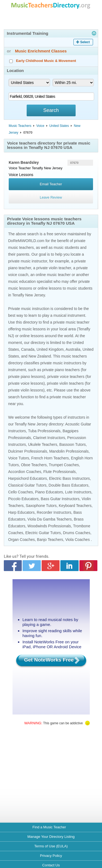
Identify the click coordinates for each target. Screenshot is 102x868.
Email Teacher (51, 184)
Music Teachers (20, 126)
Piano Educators (49, 492)
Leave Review (51, 197)
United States (59, 126)
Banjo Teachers (50, 540)
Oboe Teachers (34, 465)
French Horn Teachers (50, 458)
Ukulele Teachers (43, 444)
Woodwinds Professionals (49, 526)
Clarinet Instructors (49, 438)
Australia (73, 349)
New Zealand (40, 356)
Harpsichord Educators (27, 478)
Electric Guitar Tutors (43, 533)
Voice (40, 126)
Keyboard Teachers (75, 506)
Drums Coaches (77, 533)
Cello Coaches (21, 492)
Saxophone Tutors (41, 506)
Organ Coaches (21, 540)
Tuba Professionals (44, 431)
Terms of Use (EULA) (51, 846)
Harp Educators (21, 512)
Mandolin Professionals (69, 451)
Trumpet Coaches (64, 465)
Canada (28, 349)
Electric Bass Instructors (69, 478)
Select (85, 42)
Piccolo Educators (23, 499)
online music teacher (53, 275)
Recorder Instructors (54, 512)
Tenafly (37, 168)
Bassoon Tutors (72, 444)
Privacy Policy (51, 856)
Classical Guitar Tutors (27, 485)
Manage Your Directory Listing (51, 837)
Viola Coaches (78, 540)
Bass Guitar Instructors (60, 499)
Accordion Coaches (25, 472)
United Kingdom (50, 349)
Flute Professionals (59, 472)
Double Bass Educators (69, 485)
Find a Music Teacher (49, 827)
